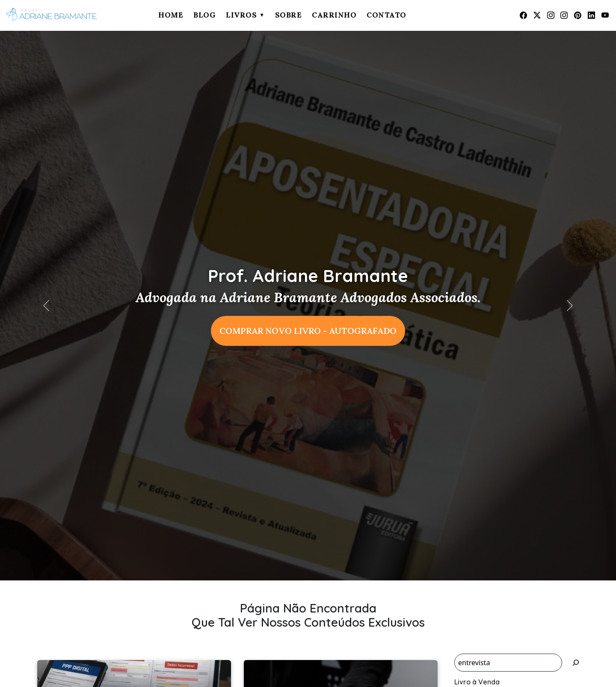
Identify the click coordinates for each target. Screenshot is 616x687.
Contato (386, 15)
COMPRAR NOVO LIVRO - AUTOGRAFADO (308, 331)
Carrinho (334, 15)
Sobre (289, 15)
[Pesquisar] (576, 663)
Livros (241, 15)
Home (171, 15)
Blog (204, 15)
